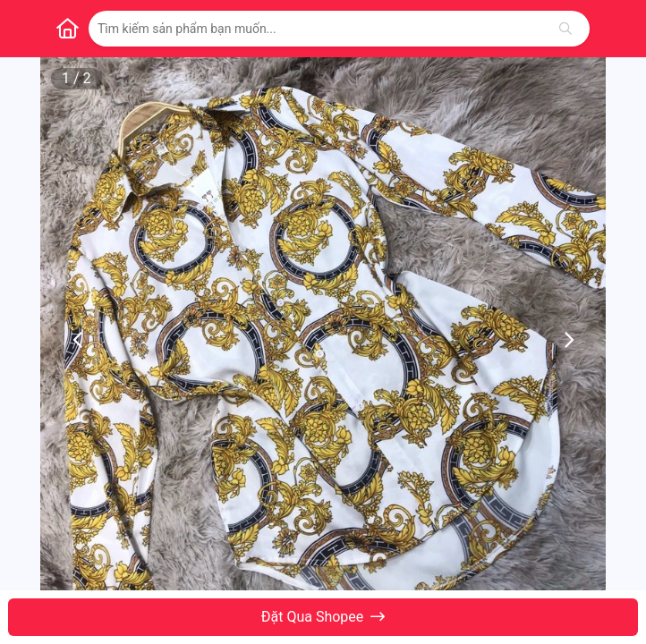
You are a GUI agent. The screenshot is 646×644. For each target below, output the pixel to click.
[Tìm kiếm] (565, 29)
